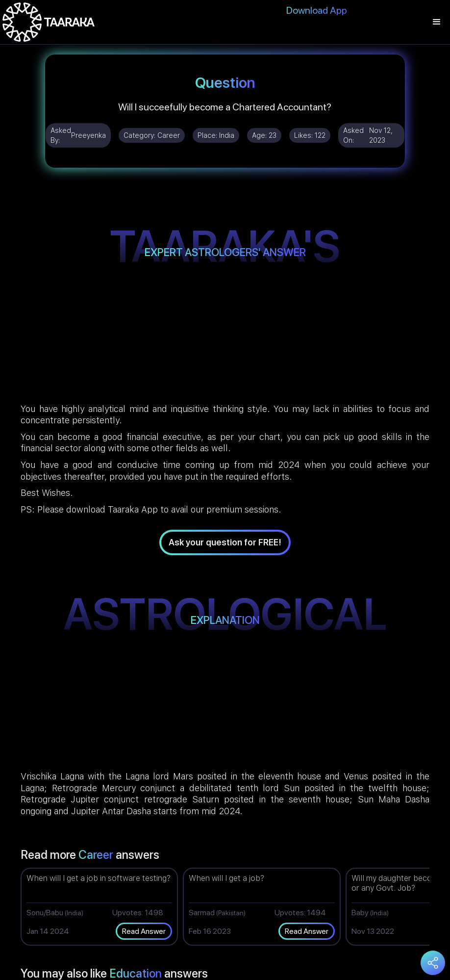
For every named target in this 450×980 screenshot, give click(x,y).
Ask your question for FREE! (225, 542)
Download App (317, 10)
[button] (437, 22)
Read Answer (144, 931)
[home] (49, 22)
